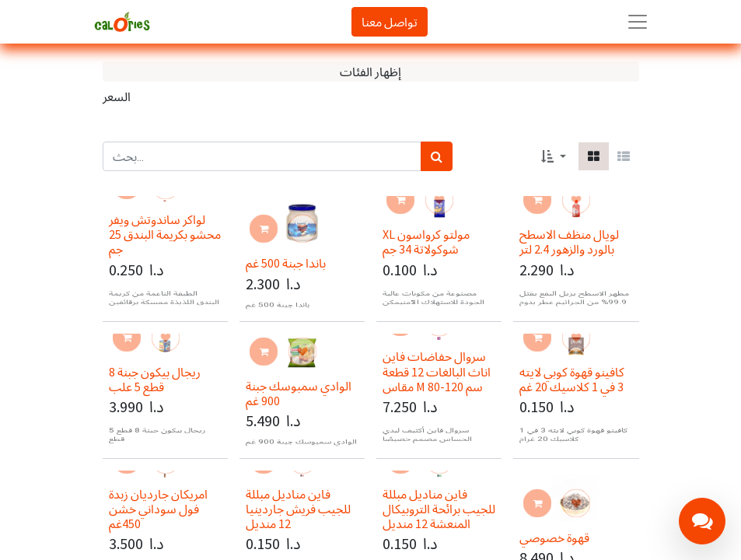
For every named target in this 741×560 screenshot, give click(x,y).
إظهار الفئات (370, 72)
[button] (553, 156)
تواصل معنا (390, 22)
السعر (117, 97)
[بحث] (437, 156)
